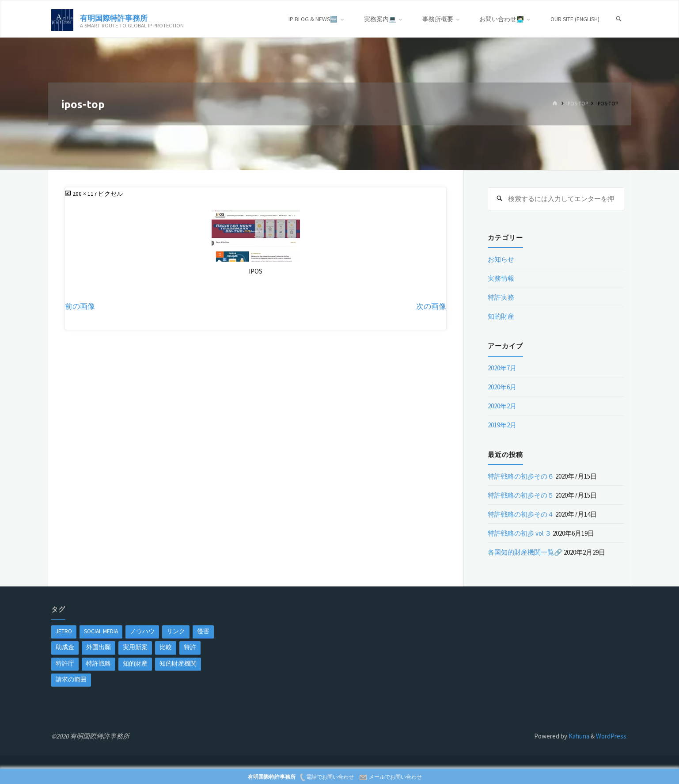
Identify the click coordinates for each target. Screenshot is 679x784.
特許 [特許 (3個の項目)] (190, 647)
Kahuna (578, 736)
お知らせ (501, 259)
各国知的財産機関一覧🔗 (525, 552)
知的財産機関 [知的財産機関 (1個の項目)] (178, 664)
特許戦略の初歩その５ (521, 495)
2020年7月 (502, 368)
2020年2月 (502, 406)
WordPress (611, 736)
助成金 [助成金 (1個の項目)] (65, 647)
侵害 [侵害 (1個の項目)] (203, 631)
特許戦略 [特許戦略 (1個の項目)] (99, 664)
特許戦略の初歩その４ (521, 514)
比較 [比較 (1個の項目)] (166, 647)
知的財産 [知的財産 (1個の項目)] (135, 664)
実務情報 (501, 278)
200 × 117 (85, 194)
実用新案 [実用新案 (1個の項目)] (135, 647)
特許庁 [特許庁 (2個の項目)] (65, 664)
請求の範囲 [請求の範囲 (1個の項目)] (71, 679)
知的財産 (501, 316)
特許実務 (501, 297)
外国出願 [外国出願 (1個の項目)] (99, 647)
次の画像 (431, 306)
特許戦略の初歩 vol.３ (520, 533)
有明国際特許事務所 (114, 17)
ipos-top (577, 104)
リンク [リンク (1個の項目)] (176, 631)
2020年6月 (502, 387)
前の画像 (80, 306)
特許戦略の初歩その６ (521, 476)
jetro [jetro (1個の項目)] (64, 631)
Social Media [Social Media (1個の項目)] (101, 631)
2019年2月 (502, 425)
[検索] (618, 19)
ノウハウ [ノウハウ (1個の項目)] (142, 631)
